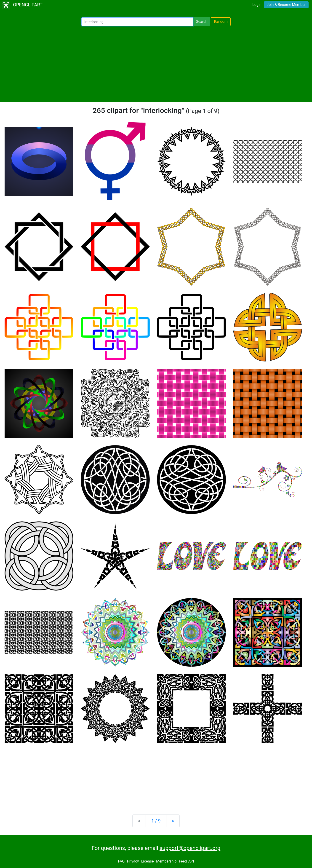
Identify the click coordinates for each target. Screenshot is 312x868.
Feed (183, 861)
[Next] (173, 821)
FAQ (121, 861)
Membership (166, 861)
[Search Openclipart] (137, 22)
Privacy (133, 861)
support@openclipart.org (190, 848)
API (191, 861)
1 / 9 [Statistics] (156, 821)
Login (257, 5)
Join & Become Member (286, 5)
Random (221, 22)
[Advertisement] (156, 64)
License (148, 861)
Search (202, 22)
